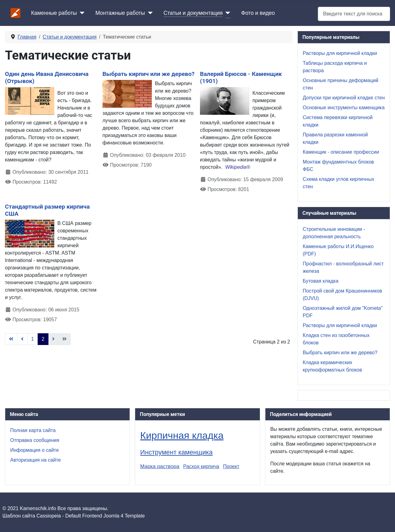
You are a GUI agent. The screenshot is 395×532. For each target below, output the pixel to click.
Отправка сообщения (35, 440)
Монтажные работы (120, 13)
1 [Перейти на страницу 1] (33, 339)
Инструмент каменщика (176, 452)
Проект (231, 466)
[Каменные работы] (81, 13)
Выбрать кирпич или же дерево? (148, 74)
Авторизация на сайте (35, 460)
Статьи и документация (193, 13)
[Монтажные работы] (149, 13)
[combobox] (354, 14)
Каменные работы (54, 13)
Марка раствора (160, 466)
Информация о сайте (35, 450)
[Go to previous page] (22, 339)
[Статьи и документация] (227, 13)
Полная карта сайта (33, 430)
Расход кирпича (201, 466)
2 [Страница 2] (43, 339)
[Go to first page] (11, 339)
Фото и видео (258, 13)
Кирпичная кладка (182, 435)
